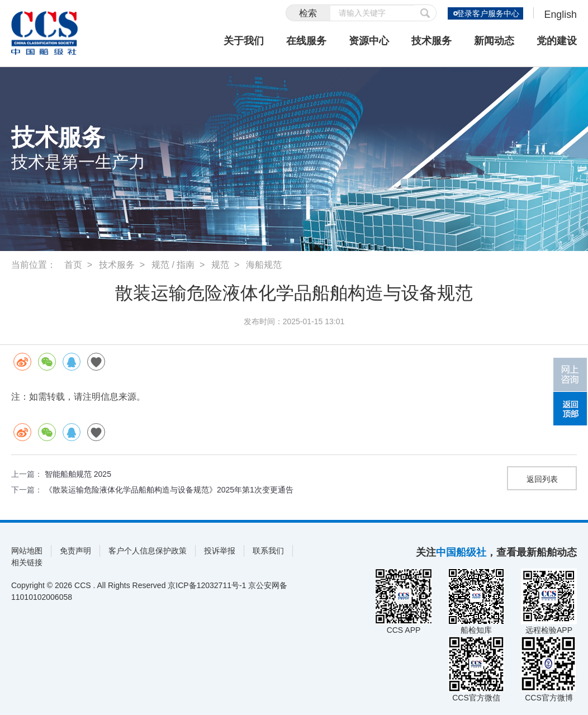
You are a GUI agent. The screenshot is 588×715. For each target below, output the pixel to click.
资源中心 (369, 41)
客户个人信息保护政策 (148, 551)
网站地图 (27, 551)
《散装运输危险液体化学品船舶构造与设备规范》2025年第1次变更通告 (169, 490)
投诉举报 (220, 551)
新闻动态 (494, 41)
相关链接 (27, 562)
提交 (425, 13)
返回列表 (542, 479)
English (560, 15)
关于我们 (244, 41)
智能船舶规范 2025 (78, 474)
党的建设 (557, 41)
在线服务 (306, 41)
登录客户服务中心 (487, 13)
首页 (73, 265)
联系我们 (268, 551)
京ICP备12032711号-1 (207, 585)
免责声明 (75, 551)
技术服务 (431, 41)
